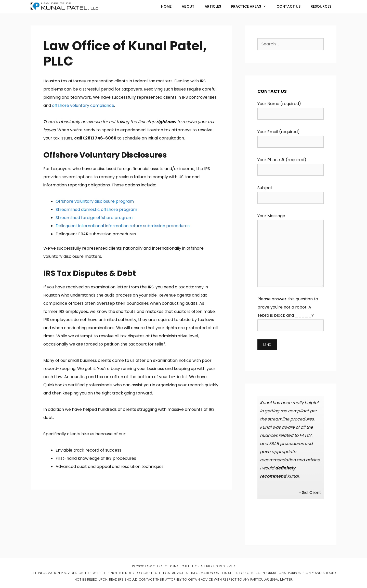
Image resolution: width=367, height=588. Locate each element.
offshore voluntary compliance (83, 105)
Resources (321, 6)
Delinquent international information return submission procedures (123, 226)
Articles (213, 6)
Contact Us (289, 6)
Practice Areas (251, 6)
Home (166, 6)
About (188, 6)
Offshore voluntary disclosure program (95, 201)
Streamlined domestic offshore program (96, 209)
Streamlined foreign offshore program (94, 218)
